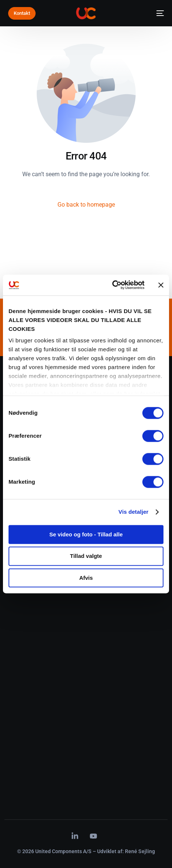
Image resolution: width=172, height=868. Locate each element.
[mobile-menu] (158, 13)
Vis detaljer (134, 512)
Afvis (86, 578)
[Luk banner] (161, 285)
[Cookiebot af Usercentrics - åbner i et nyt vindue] (112, 285)
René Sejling (140, 851)
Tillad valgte (86, 556)
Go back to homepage (86, 205)
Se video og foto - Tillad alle (86, 534)
